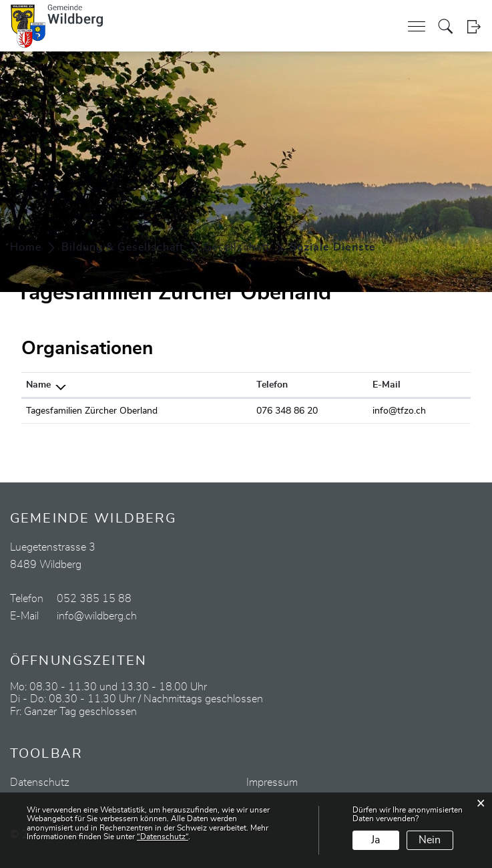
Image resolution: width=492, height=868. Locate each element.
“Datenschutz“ (163, 837)
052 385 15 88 (94, 599)
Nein (430, 840)
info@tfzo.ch (399, 411)
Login (474, 26)
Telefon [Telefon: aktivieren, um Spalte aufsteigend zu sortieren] (272, 385)
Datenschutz (40, 782)
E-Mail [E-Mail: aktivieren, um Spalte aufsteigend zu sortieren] (387, 385)
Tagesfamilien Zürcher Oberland (92, 411)
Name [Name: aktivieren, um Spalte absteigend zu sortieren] (38, 385)
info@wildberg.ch (97, 616)
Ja (376, 840)
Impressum (272, 782)
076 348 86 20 (287, 411)
